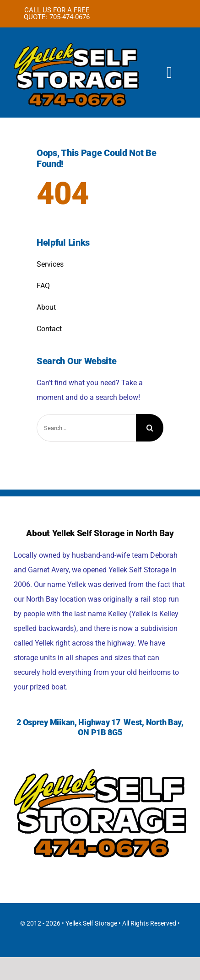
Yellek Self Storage (91, 923)
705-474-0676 (70, 17)
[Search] (150, 428)
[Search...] (86, 428)
